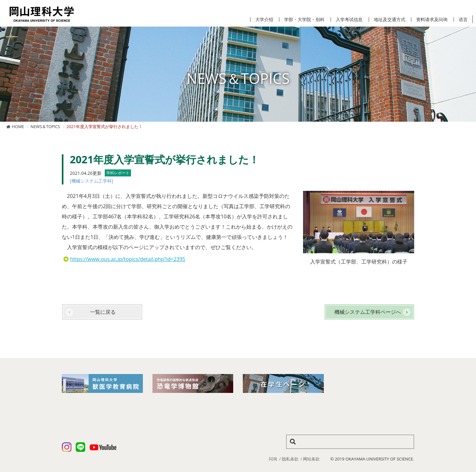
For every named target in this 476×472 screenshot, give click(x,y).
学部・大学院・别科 (304, 20)
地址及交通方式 (390, 20)
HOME (18, 126)
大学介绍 (264, 20)
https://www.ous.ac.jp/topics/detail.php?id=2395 (128, 259)
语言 (463, 20)
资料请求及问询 (432, 20)
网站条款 (311, 459)
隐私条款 (290, 459)
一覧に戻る (103, 312)
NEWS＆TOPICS (45, 126)
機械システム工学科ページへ (368, 312)
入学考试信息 (349, 20)
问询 (273, 459)
